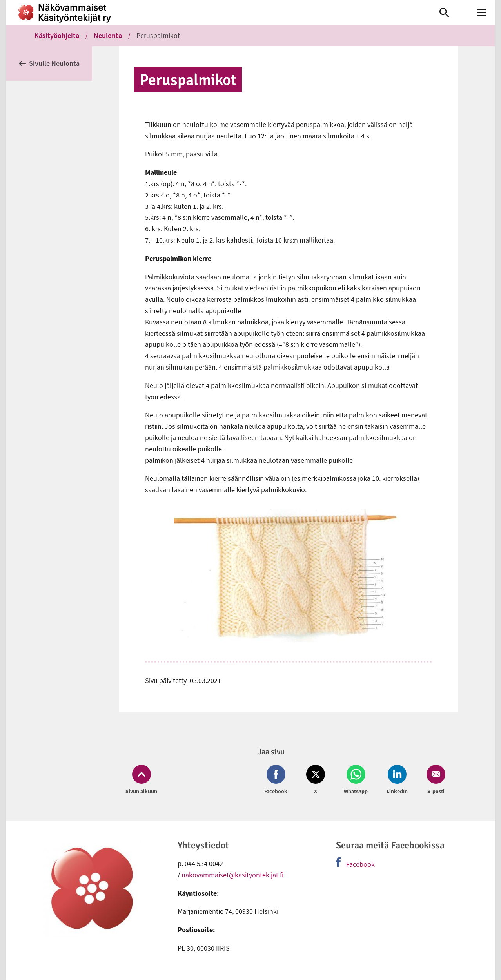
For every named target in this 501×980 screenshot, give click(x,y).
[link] (211, 13)
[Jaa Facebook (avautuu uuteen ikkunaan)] (277, 780)
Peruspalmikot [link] (158, 35)
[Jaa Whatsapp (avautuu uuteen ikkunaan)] (356, 780)
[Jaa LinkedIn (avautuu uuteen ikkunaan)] (397, 780)
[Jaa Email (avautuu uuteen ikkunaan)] (434, 780)
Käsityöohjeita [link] (57, 35)
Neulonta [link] (108, 35)
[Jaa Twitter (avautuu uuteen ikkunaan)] (316, 780)
